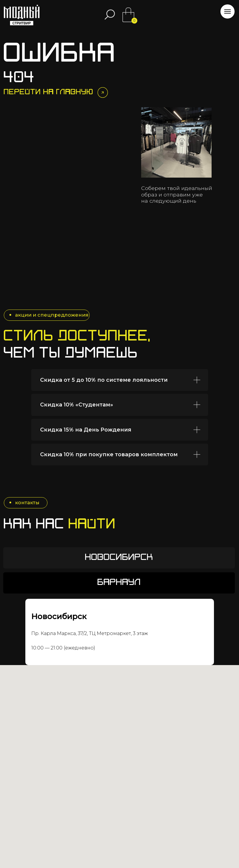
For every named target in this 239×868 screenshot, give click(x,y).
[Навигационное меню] (228, 11)
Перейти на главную (49, 92)
